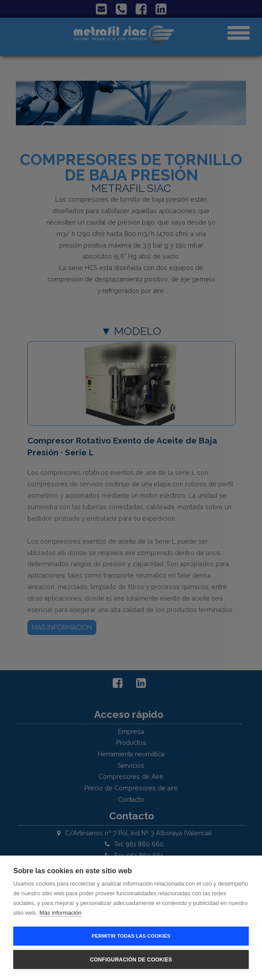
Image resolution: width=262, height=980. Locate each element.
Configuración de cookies (131, 960)
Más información (60, 913)
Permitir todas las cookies (131, 936)
